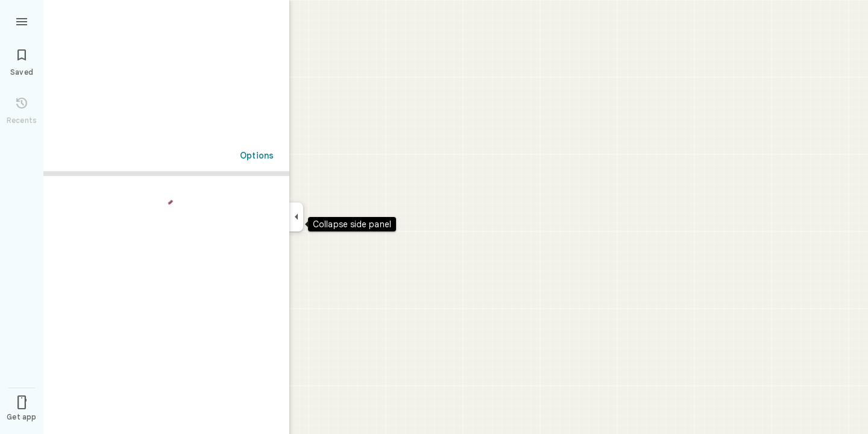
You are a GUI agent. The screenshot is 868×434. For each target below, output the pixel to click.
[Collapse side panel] (296, 217)
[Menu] (22, 20)
